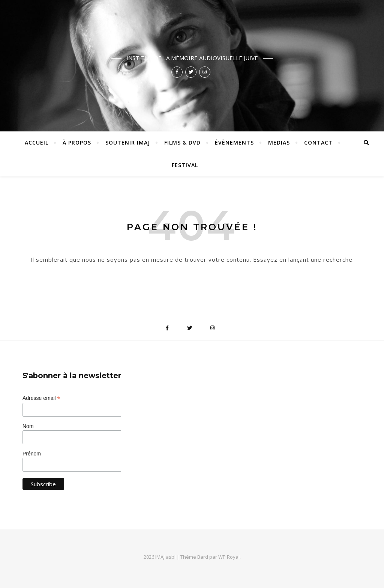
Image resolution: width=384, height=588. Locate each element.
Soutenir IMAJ (128, 142)
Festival (185, 165)
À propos (77, 142)
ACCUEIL (37, 142)
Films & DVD (182, 142)
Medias (279, 142)
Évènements (234, 142)
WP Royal (229, 557)
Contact (318, 142)
